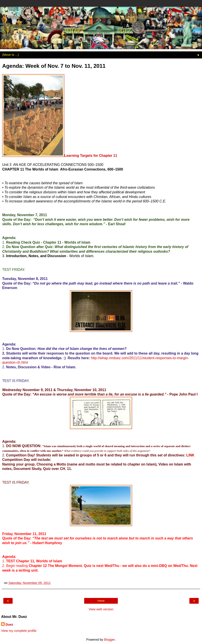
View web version (101, 609)
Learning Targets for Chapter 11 (91, 156)
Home (101, 601)
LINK (190, 455)
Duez (9, 625)
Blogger (110, 640)
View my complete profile (19, 631)
